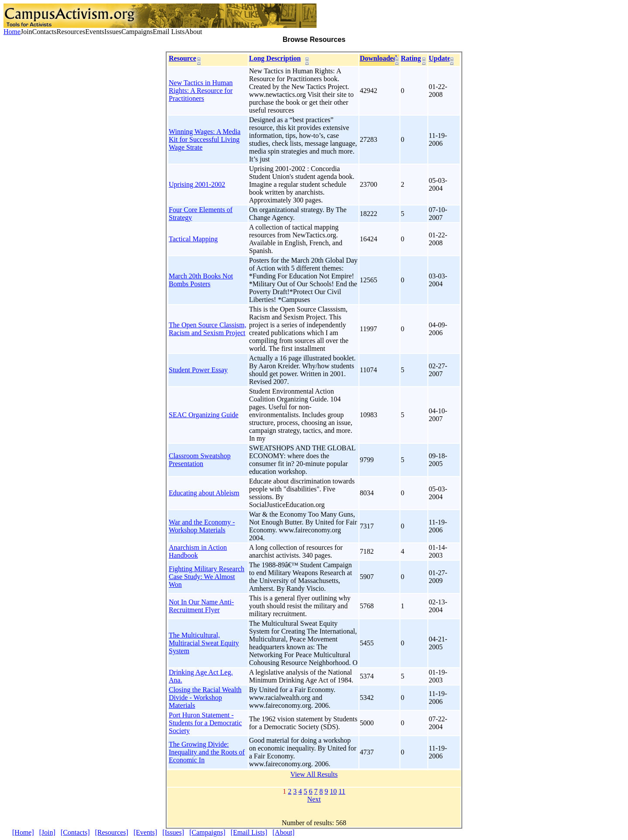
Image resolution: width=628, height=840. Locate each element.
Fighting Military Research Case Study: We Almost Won (206, 577)
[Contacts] (75, 832)
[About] (284, 832)
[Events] (145, 832)
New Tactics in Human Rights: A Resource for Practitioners (201, 91)
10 (333, 791)
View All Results (314, 774)
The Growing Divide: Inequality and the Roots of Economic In (207, 752)
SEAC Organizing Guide (204, 415)
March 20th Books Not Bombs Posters (201, 280)
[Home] (23, 832)
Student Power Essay (198, 370)
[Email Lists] (249, 832)
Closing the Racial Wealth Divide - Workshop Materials (205, 698)
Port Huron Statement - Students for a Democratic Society (205, 723)
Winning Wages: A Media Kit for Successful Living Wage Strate (205, 139)
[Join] (47, 832)
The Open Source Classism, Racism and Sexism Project (208, 329)
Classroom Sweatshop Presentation (200, 460)
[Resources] (112, 832)
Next (314, 799)
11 (342, 791)
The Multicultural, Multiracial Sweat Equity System (204, 643)
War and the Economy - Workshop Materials (202, 526)
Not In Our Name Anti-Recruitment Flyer (201, 606)
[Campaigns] (207, 832)
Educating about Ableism (204, 493)
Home (12, 32)
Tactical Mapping (193, 239)
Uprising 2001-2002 (197, 184)
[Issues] (173, 832)
